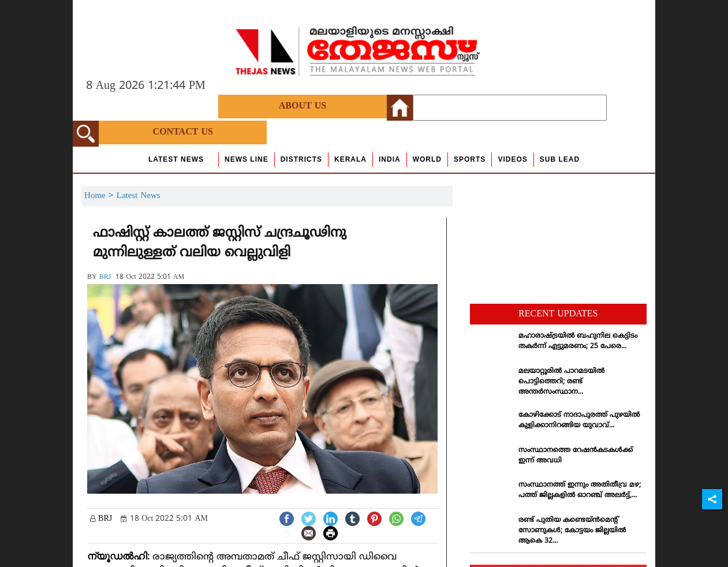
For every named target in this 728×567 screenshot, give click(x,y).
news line (247, 159)
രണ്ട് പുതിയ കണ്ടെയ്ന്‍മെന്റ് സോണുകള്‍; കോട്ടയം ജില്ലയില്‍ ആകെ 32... (572, 531)
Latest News (176, 159)
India (390, 159)
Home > (100, 196)
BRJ (105, 277)
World (427, 159)
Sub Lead (560, 159)
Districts (301, 159)
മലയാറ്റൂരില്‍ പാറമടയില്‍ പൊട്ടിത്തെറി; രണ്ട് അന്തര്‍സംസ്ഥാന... (561, 382)
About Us (303, 106)
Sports (470, 159)
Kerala (350, 159)
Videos (512, 159)
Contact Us (183, 132)
